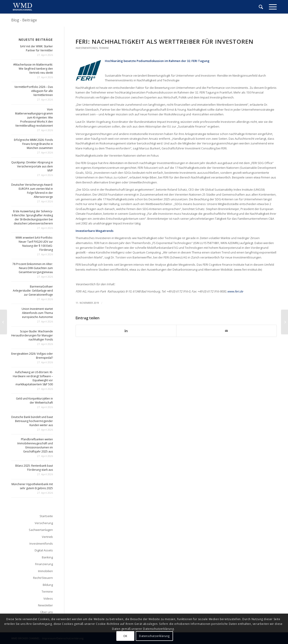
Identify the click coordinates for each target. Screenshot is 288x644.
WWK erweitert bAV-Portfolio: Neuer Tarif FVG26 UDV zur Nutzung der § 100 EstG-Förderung (34, 244)
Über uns (47, 612)
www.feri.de (235, 291)
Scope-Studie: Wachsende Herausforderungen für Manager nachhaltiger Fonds (32, 335)
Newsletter (45, 605)
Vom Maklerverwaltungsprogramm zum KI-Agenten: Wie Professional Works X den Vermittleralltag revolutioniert (34, 118)
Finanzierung (44, 564)
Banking (47, 557)
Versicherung (44, 523)
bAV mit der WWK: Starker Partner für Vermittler (37, 48)
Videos (48, 598)
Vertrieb (47, 537)
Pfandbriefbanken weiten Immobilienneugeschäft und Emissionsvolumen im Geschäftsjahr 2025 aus (35, 445)
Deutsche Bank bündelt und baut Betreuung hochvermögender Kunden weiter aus (32, 421)
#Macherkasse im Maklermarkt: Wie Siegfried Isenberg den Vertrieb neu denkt (33, 69)
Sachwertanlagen (41, 530)
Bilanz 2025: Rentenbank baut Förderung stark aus (34, 468)
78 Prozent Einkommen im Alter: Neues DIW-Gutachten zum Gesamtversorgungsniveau (33, 268)
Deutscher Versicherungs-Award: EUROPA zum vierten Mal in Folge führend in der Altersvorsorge (32, 191)
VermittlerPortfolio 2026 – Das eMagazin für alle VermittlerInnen (34, 91)
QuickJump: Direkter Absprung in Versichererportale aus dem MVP (32, 166)
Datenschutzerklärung (154, 636)
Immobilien (45, 571)
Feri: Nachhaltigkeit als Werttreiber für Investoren (165, 41)
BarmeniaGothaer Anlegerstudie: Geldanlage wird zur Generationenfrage (33, 291)
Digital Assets (44, 550)
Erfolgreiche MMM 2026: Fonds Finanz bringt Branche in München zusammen (33, 144)
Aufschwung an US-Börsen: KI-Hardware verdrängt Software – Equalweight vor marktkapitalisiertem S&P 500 (33, 378)
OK (125, 636)
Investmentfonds (87, 48)
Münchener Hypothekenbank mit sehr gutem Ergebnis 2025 (32, 486)
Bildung (48, 585)
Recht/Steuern (43, 578)
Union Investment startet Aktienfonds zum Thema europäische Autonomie (37, 313)
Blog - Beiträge (24, 20)
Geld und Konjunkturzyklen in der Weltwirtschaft (34, 401)
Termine (104, 48)
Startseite (46, 516)
